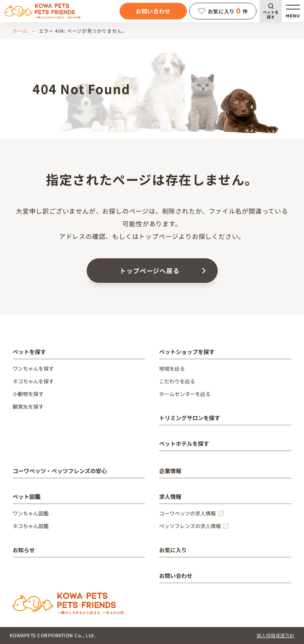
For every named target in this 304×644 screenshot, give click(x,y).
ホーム (20, 31)
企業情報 (170, 471)
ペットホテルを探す (184, 443)
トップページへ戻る (149, 271)
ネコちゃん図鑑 (31, 526)
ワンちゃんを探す (33, 368)
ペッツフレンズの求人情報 (190, 526)
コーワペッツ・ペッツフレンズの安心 (60, 471)
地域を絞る (172, 368)
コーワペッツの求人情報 (187, 513)
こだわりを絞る (177, 381)
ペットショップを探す (187, 352)
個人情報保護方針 (275, 635)
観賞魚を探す (28, 406)
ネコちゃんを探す (33, 381)
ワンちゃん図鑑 (31, 513)
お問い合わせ (153, 11)
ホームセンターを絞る (185, 394)
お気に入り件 (223, 11)
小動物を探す (28, 394)
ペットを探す (271, 14)
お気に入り (173, 550)
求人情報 (170, 496)
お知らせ (24, 550)
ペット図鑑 (27, 496)
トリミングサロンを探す (190, 418)
